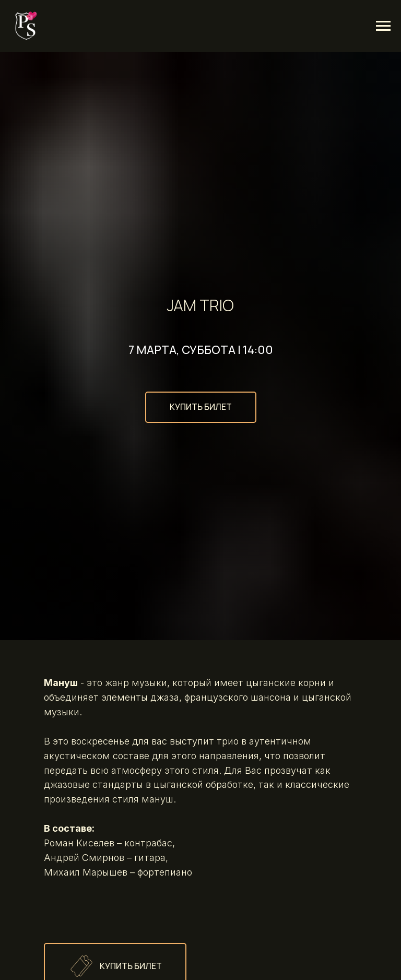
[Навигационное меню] (383, 26)
